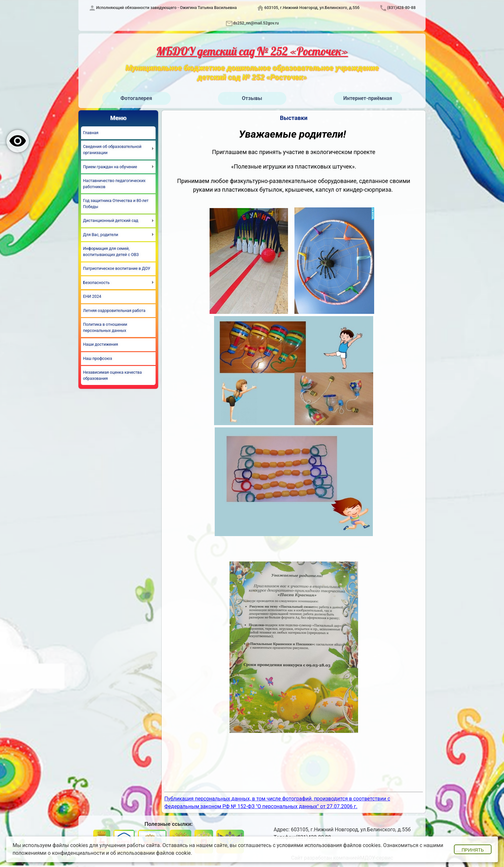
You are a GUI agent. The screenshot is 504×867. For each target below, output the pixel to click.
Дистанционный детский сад (111, 220)
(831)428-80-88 (401, 8)
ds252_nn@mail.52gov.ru (256, 23)
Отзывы (252, 98)
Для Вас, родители (100, 235)
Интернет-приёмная (368, 98)
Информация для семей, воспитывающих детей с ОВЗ (111, 251)
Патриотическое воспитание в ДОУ (117, 268)
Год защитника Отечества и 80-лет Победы (116, 204)
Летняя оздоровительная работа (114, 310)
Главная (91, 133)
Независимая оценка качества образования (112, 375)
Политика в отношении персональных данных (105, 327)
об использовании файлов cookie (151, 853)
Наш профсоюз (97, 358)
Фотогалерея (136, 98)
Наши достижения (100, 344)
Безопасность (96, 283)
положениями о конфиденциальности (59, 853)
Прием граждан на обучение (110, 167)
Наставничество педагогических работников (114, 184)
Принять (473, 850)
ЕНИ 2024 (92, 296)
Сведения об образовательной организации (112, 150)
